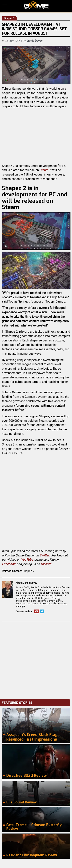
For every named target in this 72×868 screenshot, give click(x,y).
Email (37, 611)
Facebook (9, 564)
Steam (44, 170)
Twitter (44, 555)
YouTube (27, 560)
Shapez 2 (29, 571)
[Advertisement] (36, 659)
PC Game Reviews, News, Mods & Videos (36, 5)
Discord (46, 564)
